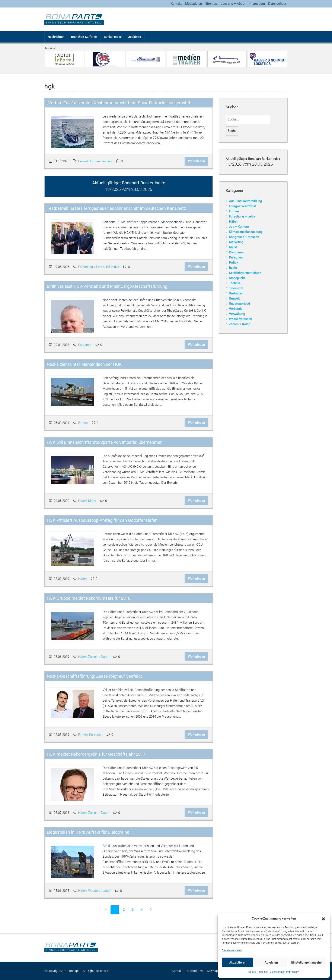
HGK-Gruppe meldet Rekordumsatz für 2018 (89, 598)
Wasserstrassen (100, 891)
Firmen (95, 161)
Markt (92, 501)
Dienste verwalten (232, 951)
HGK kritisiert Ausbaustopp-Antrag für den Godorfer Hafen (102, 520)
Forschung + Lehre (91, 267)
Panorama (236, 252)
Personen (85, 345)
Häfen (82, 501)
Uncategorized (239, 304)
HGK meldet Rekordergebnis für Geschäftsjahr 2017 (96, 754)
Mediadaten (194, 4)
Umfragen (236, 293)
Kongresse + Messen (244, 237)
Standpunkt (237, 278)
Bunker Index (113, 37)
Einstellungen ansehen (307, 962)
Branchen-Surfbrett (84, 37)
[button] (323, 919)
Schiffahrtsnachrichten (245, 273)
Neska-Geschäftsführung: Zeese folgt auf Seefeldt (94, 676)
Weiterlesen (196, 161)
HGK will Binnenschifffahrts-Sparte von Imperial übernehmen (105, 442)
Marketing (236, 242)
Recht (233, 268)
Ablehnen (271, 962)
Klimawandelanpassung (246, 232)
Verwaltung (237, 314)
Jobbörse (135, 37)
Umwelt (83, 161)
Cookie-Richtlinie (258, 972)
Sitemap (211, 4)
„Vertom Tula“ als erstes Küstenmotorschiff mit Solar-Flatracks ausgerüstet (119, 103)
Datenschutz (277, 972)
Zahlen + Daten (99, 657)
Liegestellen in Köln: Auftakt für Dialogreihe (88, 832)
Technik (107, 161)
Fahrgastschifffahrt (243, 206)
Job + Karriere (239, 227)
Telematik (112, 267)
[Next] (151, 910)
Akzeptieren (238, 962)
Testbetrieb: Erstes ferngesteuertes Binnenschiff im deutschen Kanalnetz (116, 208)
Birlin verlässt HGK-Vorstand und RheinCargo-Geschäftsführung (107, 286)
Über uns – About (233, 4)
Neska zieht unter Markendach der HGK (84, 364)
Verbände (236, 309)
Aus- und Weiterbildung (245, 201)
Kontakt (176, 4)
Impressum (293, 972)
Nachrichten (56, 37)
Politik (234, 263)
